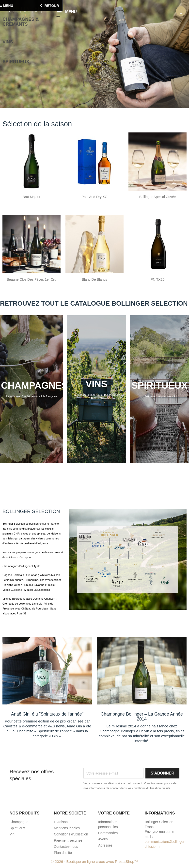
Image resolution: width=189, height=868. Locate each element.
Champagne (19, 822)
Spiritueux (17, 828)
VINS (97, 384)
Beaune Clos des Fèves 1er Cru (31, 279)
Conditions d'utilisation (71, 834)
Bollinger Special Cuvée (158, 197)
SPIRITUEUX (159, 386)
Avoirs (103, 839)
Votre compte (114, 813)
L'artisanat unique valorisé (159, 396)
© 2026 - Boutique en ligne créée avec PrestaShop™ (95, 861)
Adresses (105, 845)
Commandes (108, 833)
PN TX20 (158, 279)
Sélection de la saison (37, 124)
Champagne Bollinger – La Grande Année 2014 (142, 717)
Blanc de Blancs (95, 279)
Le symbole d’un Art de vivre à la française (32, 396)
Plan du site (63, 853)
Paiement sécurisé (68, 840)
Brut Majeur (31, 197)
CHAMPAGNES (34, 386)
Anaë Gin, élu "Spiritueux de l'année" (47, 714)
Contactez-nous (66, 847)
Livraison (61, 822)
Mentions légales (67, 828)
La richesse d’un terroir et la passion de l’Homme (96, 396)
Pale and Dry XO (94, 197)
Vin (12, 834)
